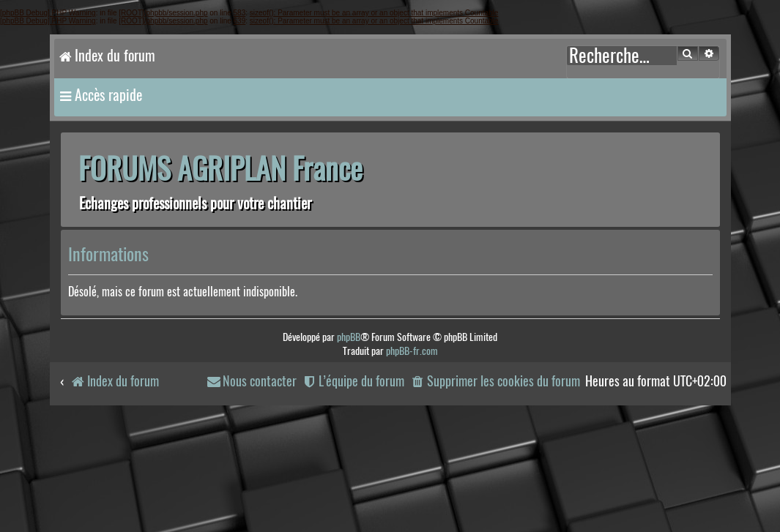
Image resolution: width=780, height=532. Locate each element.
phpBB (349, 337)
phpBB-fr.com (412, 351)
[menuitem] (494, 382)
